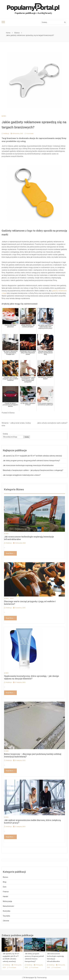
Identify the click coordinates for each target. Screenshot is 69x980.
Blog (12, 598)
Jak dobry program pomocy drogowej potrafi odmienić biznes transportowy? (31, 461)
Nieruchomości (8, 906)
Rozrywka (6, 911)
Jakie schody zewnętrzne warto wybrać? (52, 423)
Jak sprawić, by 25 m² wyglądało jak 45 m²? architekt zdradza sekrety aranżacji (32, 456)
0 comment (29, 134)
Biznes (4, 116)
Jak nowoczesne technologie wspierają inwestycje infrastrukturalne (28, 465)
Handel (5, 896)
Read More (10, 553)
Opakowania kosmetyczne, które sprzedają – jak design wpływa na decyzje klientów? (31, 677)
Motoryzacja (7, 901)
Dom (5, 887)
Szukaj (5, 434)
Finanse (6, 892)
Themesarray (42, 978)
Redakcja (5, 134)
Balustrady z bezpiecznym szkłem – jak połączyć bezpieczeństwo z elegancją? (33, 470)
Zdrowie (6, 921)
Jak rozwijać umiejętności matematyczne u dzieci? (22, 475)
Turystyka (6, 916)
